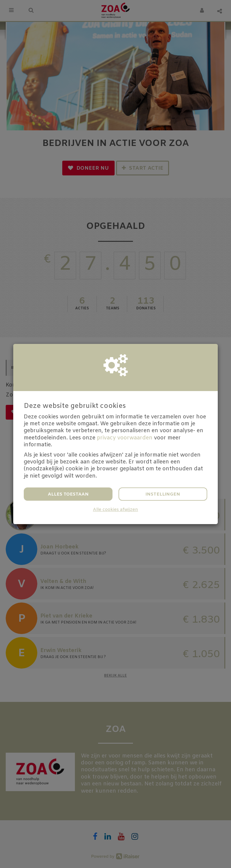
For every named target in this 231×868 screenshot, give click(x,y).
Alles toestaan (68, 494)
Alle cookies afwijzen (115, 510)
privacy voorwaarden (125, 438)
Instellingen (163, 494)
